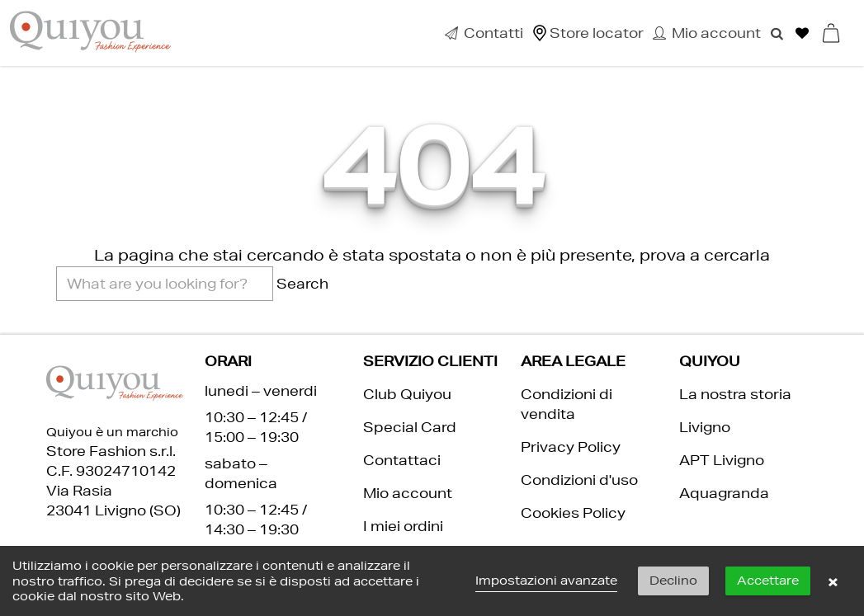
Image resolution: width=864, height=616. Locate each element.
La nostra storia (735, 394)
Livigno (705, 427)
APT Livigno (722, 460)
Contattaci (402, 460)
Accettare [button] (768, 581)
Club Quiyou (407, 394)
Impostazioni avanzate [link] (546, 581)
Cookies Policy (573, 513)
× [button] (833, 581)
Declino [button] (673, 581)
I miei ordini (403, 526)
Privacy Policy (571, 447)
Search (302, 283)
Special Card (410, 427)
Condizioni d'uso (579, 480)
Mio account (408, 493)
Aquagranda (724, 493)
